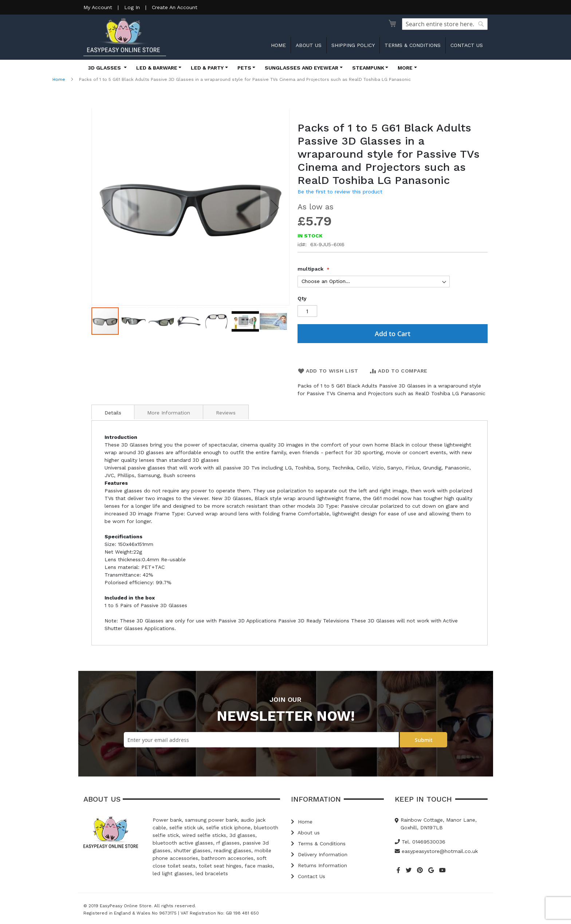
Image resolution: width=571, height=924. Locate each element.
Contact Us (308, 876)
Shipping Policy (353, 45)
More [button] (405, 68)
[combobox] (445, 24)
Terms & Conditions (413, 45)
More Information (169, 413)
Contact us (467, 45)
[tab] (113, 412)
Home (278, 45)
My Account (98, 7)
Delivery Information (319, 854)
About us (309, 45)
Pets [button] (244, 68)
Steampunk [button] (368, 68)
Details (113, 413)
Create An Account (175, 7)
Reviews (226, 413)
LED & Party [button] (207, 68)
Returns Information (319, 865)
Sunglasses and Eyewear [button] (302, 68)
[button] (106, 208)
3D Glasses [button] (105, 68)
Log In (132, 7)
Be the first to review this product (340, 192)
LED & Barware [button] (157, 68)
